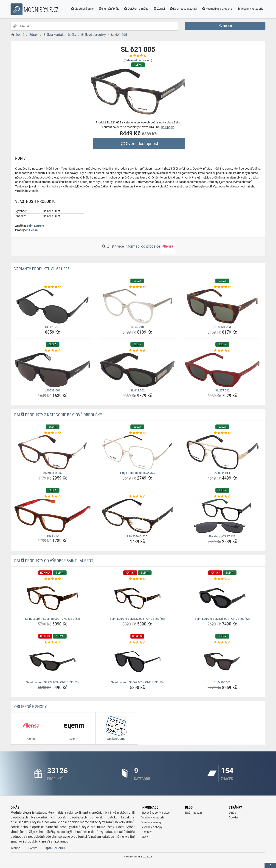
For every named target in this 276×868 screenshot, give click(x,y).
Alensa (33, 230)
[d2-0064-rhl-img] (222, 452)
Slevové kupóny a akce (155, 813)
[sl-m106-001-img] (222, 662)
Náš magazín (193, 813)
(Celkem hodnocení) (138, 60)
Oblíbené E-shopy (30, 707)
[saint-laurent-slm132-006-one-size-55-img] (137, 598)
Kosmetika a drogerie (217, 9)
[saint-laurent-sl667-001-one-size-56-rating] (137, 642)
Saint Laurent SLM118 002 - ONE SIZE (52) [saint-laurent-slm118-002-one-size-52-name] (53, 619)
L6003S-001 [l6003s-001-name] (53, 390)
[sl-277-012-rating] (222, 351)
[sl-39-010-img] (137, 306)
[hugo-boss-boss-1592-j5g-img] (137, 452)
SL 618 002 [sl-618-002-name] (137, 390)
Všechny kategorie (250, 9)
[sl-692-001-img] (53, 306)
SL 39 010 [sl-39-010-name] (137, 327)
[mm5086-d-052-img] (53, 452)
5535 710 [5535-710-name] (53, 536)
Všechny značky (151, 822)
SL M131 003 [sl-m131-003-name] (222, 327)
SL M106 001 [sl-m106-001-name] (222, 682)
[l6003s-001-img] (53, 370)
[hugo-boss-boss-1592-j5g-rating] (137, 433)
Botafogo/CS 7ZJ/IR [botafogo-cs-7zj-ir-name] (222, 536)
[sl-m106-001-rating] (222, 642)
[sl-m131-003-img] (222, 306)
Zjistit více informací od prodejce (138, 247)
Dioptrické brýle (82, 9)
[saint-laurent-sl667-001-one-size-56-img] (137, 662)
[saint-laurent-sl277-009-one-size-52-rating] (53, 642)
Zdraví (159, 9)
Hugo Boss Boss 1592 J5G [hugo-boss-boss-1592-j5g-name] (137, 473)
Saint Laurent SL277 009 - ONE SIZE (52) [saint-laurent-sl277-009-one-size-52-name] (52, 682)
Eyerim (33, 848)
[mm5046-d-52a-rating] (137, 497)
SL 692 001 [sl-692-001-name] (52, 327)
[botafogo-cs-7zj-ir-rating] (222, 497)
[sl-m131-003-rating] (222, 287)
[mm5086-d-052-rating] (53, 433)
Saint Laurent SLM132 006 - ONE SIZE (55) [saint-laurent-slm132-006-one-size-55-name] (137, 619)
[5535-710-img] (53, 515)
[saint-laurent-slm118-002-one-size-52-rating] (53, 579)
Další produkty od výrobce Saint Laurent (54, 561)
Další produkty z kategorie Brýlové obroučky (58, 415)
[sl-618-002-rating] (137, 351)
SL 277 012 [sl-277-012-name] (222, 390)
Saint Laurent (35, 226)
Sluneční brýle (109, 9)
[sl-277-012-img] (222, 370)
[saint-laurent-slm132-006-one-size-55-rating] (137, 579)
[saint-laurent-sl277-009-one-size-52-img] (53, 662)
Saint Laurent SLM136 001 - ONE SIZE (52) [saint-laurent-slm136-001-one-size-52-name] (222, 619)
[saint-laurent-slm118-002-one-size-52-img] (53, 598)
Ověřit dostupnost (139, 144)
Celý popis (168, 127)
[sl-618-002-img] (137, 370)
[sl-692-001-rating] (53, 287)
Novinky (146, 832)
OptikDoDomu (55, 848)
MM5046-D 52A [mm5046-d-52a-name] (137, 536)
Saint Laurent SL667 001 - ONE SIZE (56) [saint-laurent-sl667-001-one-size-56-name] (137, 682)
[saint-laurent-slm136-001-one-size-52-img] (222, 598)
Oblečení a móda (136, 9)
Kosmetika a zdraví (183, 9)
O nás (232, 813)
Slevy (145, 837)
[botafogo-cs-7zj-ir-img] (222, 516)
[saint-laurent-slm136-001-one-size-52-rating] (222, 579)
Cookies (234, 818)
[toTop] (270, 865)
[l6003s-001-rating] (53, 351)
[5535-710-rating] (53, 497)
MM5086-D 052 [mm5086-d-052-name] (52, 473)
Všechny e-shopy (152, 827)
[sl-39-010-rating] (137, 287)
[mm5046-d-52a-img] (137, 516)
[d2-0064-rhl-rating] (222, 433)
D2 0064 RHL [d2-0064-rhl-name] (222, 473)
